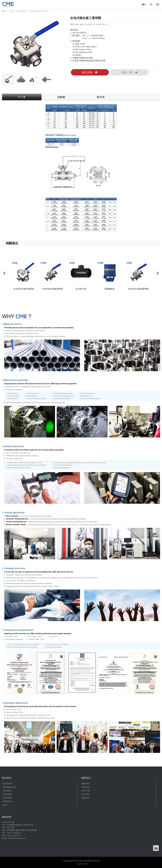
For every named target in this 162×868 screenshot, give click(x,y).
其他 (12, 11)
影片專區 (86, 794)
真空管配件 (8, 794)
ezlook (86, 864)
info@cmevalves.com (17, 838)
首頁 (5, 11)
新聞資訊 (86, 787)
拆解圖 (61, 97)
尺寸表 (22, 97)
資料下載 (86, 791)
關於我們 (86, 784)
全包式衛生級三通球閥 (39, 11)
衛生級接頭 (8, 798)
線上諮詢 (90, 72)
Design (79, 864)
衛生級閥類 (22, 11)
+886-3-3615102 (14, 833)
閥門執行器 (8, 801)
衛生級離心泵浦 (9, 787)
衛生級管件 (8, 791)
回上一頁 (130, 72)
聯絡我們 (86, 798)
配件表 (101, 97)
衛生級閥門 (8, 784)
